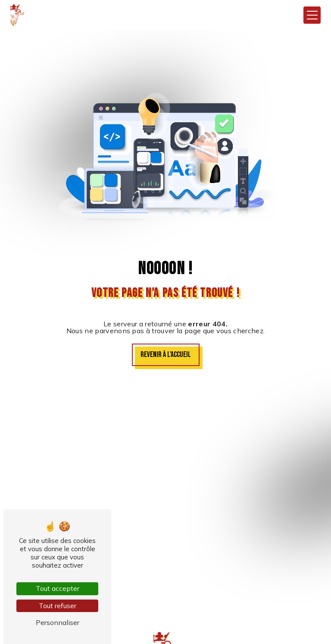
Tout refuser (58, 606)
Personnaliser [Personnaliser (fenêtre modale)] (58, 622)
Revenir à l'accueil (166, 355)
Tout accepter (58, 588)
